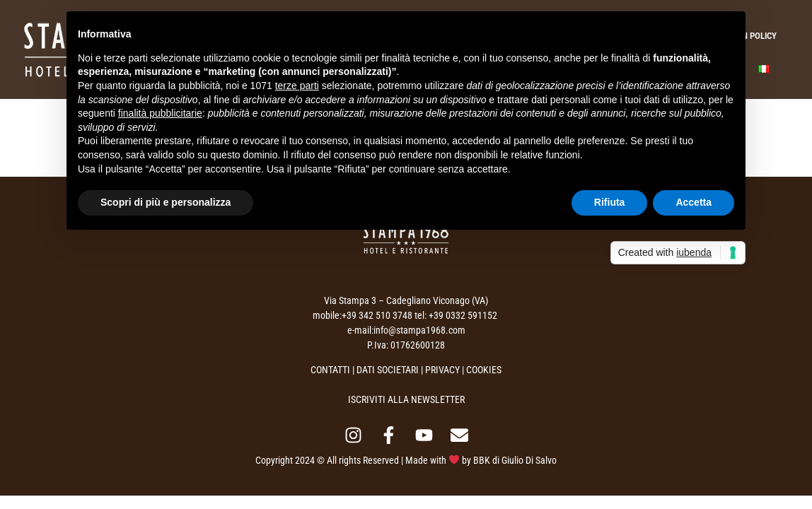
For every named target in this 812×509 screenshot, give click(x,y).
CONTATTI (330, 370)
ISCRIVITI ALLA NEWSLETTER (406, 399)
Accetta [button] (694, 202)
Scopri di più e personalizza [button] (166, 202)
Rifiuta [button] (610, 202)
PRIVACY (442, 370)
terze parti (297, 86)
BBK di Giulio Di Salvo (515, 460)
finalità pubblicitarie (160, 113)
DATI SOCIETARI (388, 370)
